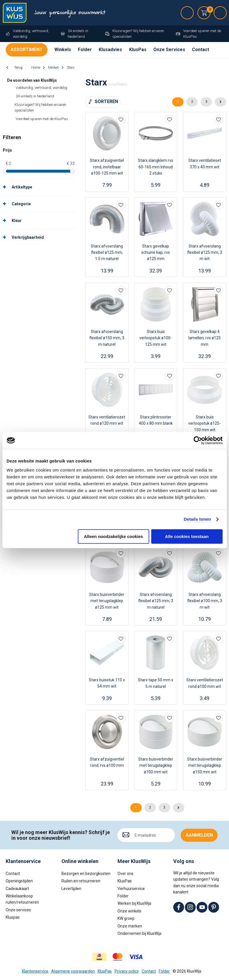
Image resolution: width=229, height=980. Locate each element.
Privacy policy (127, 971)
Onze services (18, 910)
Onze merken (130, 926)
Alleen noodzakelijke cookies (114, 536)
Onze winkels (129, 911)
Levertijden (71, 888)
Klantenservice (35, 971)
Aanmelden (199, 835)
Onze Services (169, 50)
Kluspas (13, 917)
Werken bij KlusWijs (134, 903)
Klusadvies (110, 50)
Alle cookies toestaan (187, 536)
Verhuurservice (131, 888)
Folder (85, 50)
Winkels (63, 50)
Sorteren (106, 101)
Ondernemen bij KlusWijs (140, 933)
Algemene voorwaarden (73, 971)
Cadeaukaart (17, 888)
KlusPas (138, 50)
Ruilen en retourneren (81, 881)
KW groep (126, 918)
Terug (18, 68)
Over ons (125, 874)
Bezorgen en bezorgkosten (86, 874)
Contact (201, 50)
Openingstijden (19, 881)
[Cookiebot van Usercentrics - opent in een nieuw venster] (198, 440)
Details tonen (197, 519)
